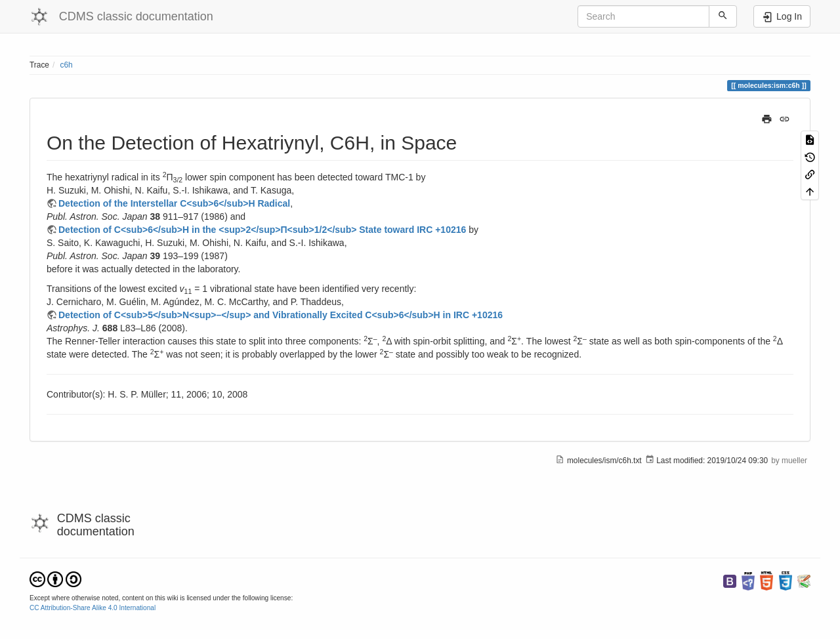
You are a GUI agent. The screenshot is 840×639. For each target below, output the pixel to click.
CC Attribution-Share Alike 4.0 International (93, 608)
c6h (67, 65)
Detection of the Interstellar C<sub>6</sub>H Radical (174, 203)
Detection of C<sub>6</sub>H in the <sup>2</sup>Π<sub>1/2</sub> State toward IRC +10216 (262, 230)
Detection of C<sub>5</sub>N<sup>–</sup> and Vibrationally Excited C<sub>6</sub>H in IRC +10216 (281, 315)
